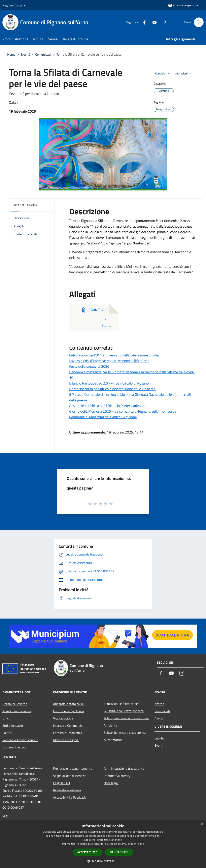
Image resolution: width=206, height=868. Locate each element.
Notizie (159, 704)
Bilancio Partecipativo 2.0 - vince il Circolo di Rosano (109, 383)
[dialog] (103, 844)
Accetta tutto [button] (88, 852)
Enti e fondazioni (14, 726)
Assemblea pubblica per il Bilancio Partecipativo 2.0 (108, 406)
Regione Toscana (14, 5)
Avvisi (159, 718)
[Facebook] (143, 22)
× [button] (201, 824)
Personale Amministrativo (20, 740)
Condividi (163, 74)
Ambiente (110, 725)
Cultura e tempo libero (68, 711)
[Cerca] (199, 22)
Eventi (159, 745)
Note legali (111, 783)
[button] (103, 861)
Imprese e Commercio (68, 726)
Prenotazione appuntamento (73, 768)
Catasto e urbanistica (68, 733)
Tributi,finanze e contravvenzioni (126, 718)
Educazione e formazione (121, 704)
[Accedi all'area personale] (183, 5)
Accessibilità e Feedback (70, 797)
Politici (7, 733)
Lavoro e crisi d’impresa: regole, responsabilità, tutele (109, 361)
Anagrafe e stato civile (68, 704)
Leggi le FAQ (62, 783)
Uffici (6, 718)
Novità (26, 54)
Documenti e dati (14, 747)
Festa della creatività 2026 (89, 366)
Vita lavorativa (63, 718)
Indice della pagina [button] (25, 205)
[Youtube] (153, 22)
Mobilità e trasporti (66, 740)
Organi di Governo (15, 704)
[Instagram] (163, 22)
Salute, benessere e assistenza (125, 733)
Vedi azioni (184, 74)
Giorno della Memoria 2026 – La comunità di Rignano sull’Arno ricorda (123, 411)
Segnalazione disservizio (70, 776)
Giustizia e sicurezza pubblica (124, 711)
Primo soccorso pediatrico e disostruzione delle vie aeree (112, 389)
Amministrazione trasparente (124, 768)
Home (11, 54)
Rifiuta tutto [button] (119, 852)
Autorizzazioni (114, 740)
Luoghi (159, 738)
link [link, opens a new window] (142, 844)
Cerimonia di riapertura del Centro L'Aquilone (103, 417)
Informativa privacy (117, 776)
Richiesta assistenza (67, 790)
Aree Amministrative (17, 711)
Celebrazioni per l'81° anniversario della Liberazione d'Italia (114, 355)
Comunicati (43, 54)
